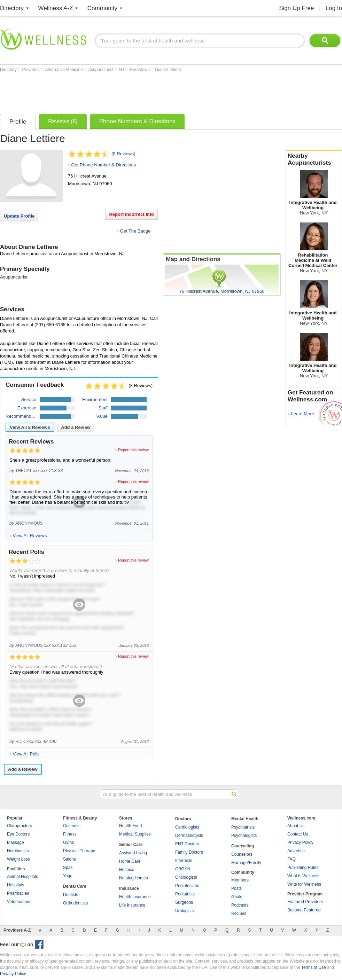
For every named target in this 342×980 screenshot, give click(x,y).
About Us (296, 826)
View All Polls (26, 754)
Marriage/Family (246, 863)
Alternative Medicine (65, 70)
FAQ (292, 859)
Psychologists (244, 836)
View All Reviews (30, 427)
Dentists (71, 895)
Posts (236, 888)
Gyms (68, 842)
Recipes (239, 914)
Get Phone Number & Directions (103, 165)
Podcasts (240, 905)
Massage (15, 842)
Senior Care (131, 845)
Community (102, 8)
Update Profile (19, 216)
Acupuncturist (101, 70)
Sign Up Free (296, 8)
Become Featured (304, 910)
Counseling (243, 846)
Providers (31, 70)
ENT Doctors (187, 844)
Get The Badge (135, 231)
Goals (237, 897)
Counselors (242, 854)
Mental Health (245, 819)
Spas (68, 868)
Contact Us (298, 834)
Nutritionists (18, 851)
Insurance (129, 888)
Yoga (68, 876)
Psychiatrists (243, 827)
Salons (69, 859)
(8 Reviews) (123, 154)
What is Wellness (303, 876)
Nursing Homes (134, 878)
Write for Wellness (304, 884)
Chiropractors (20, 826)
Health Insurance (135, 897)
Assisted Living (133, 853)
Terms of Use (314, 967)
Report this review (133, 450)
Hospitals (15, 885)
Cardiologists (187, 827)
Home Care (130, 861)
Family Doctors (189, 852)
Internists (184, 861)
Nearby (314, 159)
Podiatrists (185, 894)
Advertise (296, 851)
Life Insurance (132, 905)
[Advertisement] (127, 91)
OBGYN (183, 869)
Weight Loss (18, 859)
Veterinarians (19, 902)
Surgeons (184, 902)
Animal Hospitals (22, 877)
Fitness (70, 834)
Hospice (127, 870)
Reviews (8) (63, 121)
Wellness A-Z (56, 8)
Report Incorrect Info (131, 214)
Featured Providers (305, 902)
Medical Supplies (135, 834)
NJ (122, 70)
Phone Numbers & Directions (137, 121)
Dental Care (75, 886)
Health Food (130, 826)
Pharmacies (18, 893)
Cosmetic (72, 826)
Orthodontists (75, 903)
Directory (12, 8)
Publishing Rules (303, 868)
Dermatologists (189, 836)
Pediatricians (187, 886)
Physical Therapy (79, 851)
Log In (334, 8)
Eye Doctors (18, 834)
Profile (18, 122)
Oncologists (186, 877)
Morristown (140, 70)
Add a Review (76, 427)
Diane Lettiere (168, 70)
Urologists (184, 911)
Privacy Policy (300, 842)
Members (240, 880)
